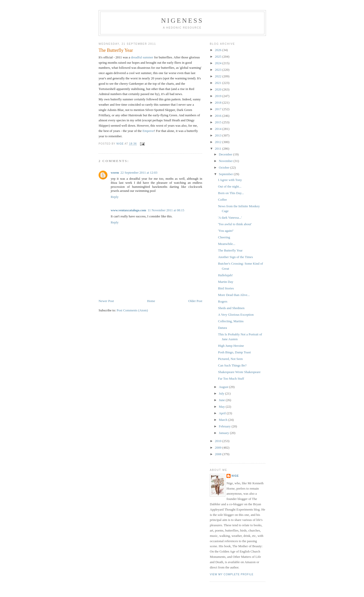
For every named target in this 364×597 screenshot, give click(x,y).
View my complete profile (232, 574)
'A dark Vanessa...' (230, 217)
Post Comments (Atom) (132, 310)
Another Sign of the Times (235, 257)
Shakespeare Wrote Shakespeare (239, 372)
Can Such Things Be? (232, 365)
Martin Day (225, 282)
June (222, 400)
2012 (219, 142)
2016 (219, 116)
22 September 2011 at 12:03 (139, 173)
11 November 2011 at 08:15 (166, 210)
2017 (219, 109)
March (224, 420)
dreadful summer (142, 57)
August (224, 387)
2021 (219, 83)
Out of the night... (230, 186)
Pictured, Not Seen (230, 359)
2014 (219, 129)
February (225, 426)
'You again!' (226, 231)
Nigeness (182, 21)
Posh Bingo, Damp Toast (234, 352)
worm (115, 173)
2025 (219, 56)
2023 (219, 70)
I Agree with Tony (230, 180)
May (222, 407)
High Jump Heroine (231, 346)
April (223, 413)
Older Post (195, 301)
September (226, 174)
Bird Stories (226, 288)
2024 (219, 63)
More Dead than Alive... (234, 295)
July (222, 393)
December (226, 154)
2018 (219, 102)
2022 (219, 76)
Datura (222, 328)
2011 (219, 148)
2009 (219, 447)
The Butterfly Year (230, 250)
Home (151, 301)
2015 (219, 122)
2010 (219, 441)
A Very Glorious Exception (236, 315)
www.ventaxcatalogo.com (128, 210)
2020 (219, 89)
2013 (219, 135)
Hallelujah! (225, 275)
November (226, 161)
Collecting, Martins (231, 321)
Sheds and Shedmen (231, 308)
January (224, 433)
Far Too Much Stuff (231, 378)
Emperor (148, 131)
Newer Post (106, 301)
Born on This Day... (231, 193)
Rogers (223, 301)
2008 (219, 454)
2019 (219, 96)
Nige (235, 476)
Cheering (224, 237)
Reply (115, 197)
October (225, 167)
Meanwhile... (226, 244)
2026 (219, 50)
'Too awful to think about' (235, 224)
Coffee (222, 200)
